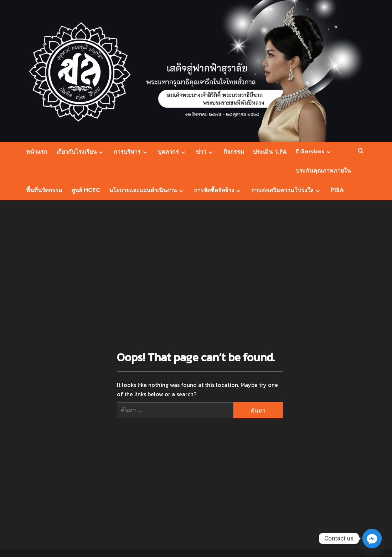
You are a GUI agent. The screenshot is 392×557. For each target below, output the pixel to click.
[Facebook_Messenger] (372, 538)
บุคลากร (172, 152)
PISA (337, 190)
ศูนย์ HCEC (86, 190)
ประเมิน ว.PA (270, 152)
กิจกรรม (234, 152)
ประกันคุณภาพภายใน (323, 171)
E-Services (314, 151)
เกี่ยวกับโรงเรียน (81, 152)
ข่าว (205, 152)
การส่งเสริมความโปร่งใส (287, 190)
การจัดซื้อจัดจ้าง (218, 190)
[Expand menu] (101, 152)
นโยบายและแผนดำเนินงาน (147, 190)
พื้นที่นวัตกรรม (44, 190)
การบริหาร (131, 152)
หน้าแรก (37, 152)
